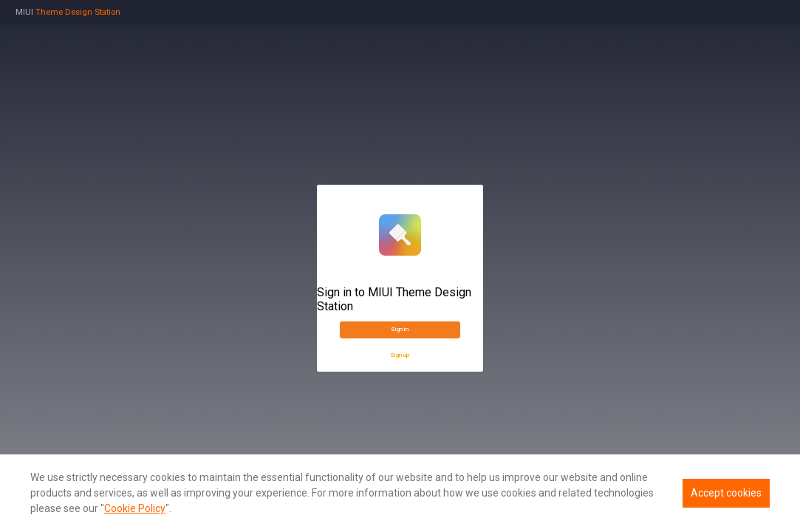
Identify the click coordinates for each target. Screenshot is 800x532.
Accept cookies (726, 493)
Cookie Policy (135, 508)
